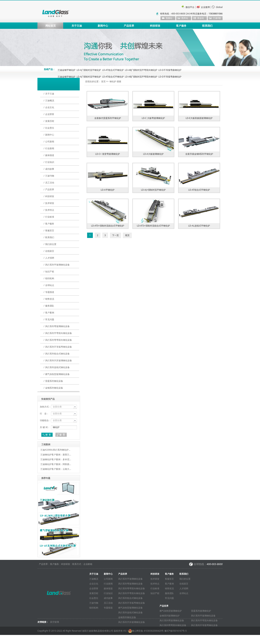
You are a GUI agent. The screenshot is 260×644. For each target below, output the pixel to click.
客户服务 (181, 26)
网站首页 (51, 26)
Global (219, 7)
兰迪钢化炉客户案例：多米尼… (56, 459)
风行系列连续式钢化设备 (57, 367)
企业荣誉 (50, 114)
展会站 (201, 18)
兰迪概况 (50, 100)
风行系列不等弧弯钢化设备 (59, 347)
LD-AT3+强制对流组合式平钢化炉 (153, 226)
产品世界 (129, 26)
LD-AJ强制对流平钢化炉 (89, 70)
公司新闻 (50, 142)
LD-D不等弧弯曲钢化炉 (170, 70)
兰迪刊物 (50, 176)
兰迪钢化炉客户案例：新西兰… (56, 455)
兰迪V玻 (217, 18)
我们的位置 (51, 244)
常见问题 (50, 319)
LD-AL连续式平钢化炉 (199, 226)
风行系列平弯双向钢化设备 (59, 333)
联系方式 (77, 564)
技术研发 (50, 203)
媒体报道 (50, 155)
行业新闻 (50, 148)
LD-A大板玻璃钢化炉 (153, 154)
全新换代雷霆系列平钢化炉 (108, 118)
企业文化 (50, 107)
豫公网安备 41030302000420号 (146, 631)
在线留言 (50, 251)
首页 (103, 81)
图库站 (185, 18)
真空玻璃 (54, 622)
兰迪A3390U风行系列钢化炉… (55, 450)
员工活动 (50, 183)
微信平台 (190, 7)
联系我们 (207, 26)
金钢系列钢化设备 (54, 388)
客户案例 (50, 313)
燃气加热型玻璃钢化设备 (57, 374)
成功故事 (50, 169)
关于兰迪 (77, 26)
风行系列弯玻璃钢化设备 (57, 326)
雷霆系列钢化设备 (54, 381)
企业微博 (205, 7)
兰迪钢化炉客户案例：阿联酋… (56, 464)
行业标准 (50, 217)
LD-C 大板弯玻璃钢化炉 (153, 118)
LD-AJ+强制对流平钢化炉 (153, 190)
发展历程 (50, 121)
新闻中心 (103, 26)
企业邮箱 (88, 564)
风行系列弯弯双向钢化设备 (59, 340)
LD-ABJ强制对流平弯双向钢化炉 (141, 70)
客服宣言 (50, 230)
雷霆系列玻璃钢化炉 (201, 611)
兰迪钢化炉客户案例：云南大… (56, 469)
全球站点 (50, 285)
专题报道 (50, 292)
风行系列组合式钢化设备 (57, 354)
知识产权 (50, 272)
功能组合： (45, 420)
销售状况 (50, 299)
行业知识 (50, 162)
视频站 (169, 18)
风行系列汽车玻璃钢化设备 (59, 360)
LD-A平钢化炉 (108, 190)
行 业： (44, 414)
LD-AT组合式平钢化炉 (113, 70)
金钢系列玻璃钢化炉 (170, 616)
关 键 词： (45, 427)
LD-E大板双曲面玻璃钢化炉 (199, 118)
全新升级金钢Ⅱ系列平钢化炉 (199, 154)
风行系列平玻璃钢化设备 (57, 265)
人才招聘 (50, 258)
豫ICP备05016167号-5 (176, 631)
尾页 (127, 235)
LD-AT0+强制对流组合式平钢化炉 (107, 226)
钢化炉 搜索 (115, 81)
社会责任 (50, 128)
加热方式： (45, 407)
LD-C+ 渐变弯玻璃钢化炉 (107, 154)
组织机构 (50, 278)
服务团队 (50, 306)
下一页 (115, 235)
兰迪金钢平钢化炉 (67, 70)
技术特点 (50, 210)
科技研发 (155, 26)
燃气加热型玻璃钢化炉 (171, 611)
